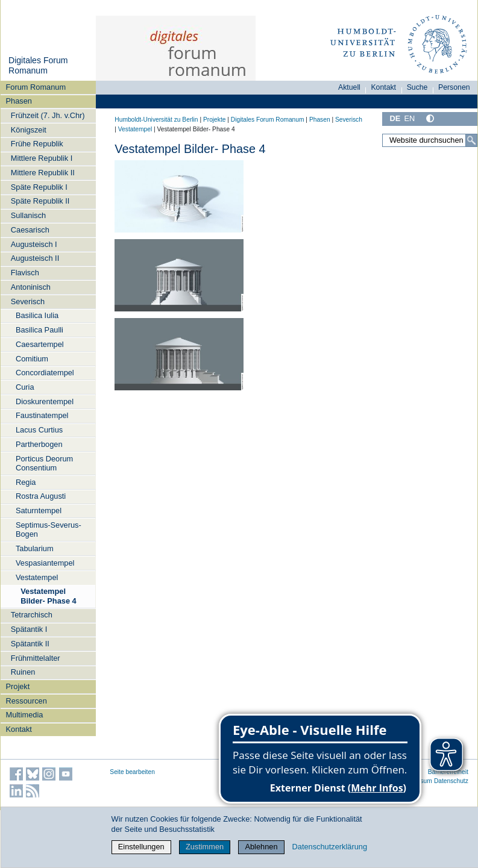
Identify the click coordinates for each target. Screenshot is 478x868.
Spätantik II (30, 644)
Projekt (18, 686)
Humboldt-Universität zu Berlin (156, 120)
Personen (454, 87)
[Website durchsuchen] (430, 140)
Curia (25, 387)
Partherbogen (39, 444)
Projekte (215, 120)
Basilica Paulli (39, 330)
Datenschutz (451, 781)
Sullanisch (28, 215)
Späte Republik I (39, 187)
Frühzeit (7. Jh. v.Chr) (48, 115)
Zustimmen (205, 847)
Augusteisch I (34, 244)
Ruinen (23, 672)
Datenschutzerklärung (330, 847)
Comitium (32, 359)
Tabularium (35, 548)
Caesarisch (30, 230)
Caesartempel (40, 344)
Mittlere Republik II (43, 173)
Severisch (28, 301)
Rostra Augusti (41, 496)
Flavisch (25, 273)
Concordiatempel (45, 373)
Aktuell (349, 87)
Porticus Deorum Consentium (44, 463)
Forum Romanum (36, 87)
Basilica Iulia (37, 315)
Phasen (19, 101)
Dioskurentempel (45, 401)
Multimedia (25, 715)
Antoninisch (31, 287)
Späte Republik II (40, 201)
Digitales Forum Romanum (38, 66)
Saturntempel (39, 510)
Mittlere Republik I (42, 158)
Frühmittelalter (36, 658)
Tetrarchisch (32, 615)
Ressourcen (27, 701)
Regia (26, 482)
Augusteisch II (35, 258)
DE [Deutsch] (395, 118)
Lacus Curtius (39, 430)
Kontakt (19, 729)
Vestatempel (37, 577)
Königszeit (29, 130)
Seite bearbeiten (132, 772)
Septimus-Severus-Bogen (49, 529)
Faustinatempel (42, 415)
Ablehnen (261, 847)
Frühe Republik (37, 144)
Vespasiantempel (45, 563)
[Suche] (471, 140)
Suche (417, 87)
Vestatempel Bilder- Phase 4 (48, 596)
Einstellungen (141, 847)
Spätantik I (29, 629)
